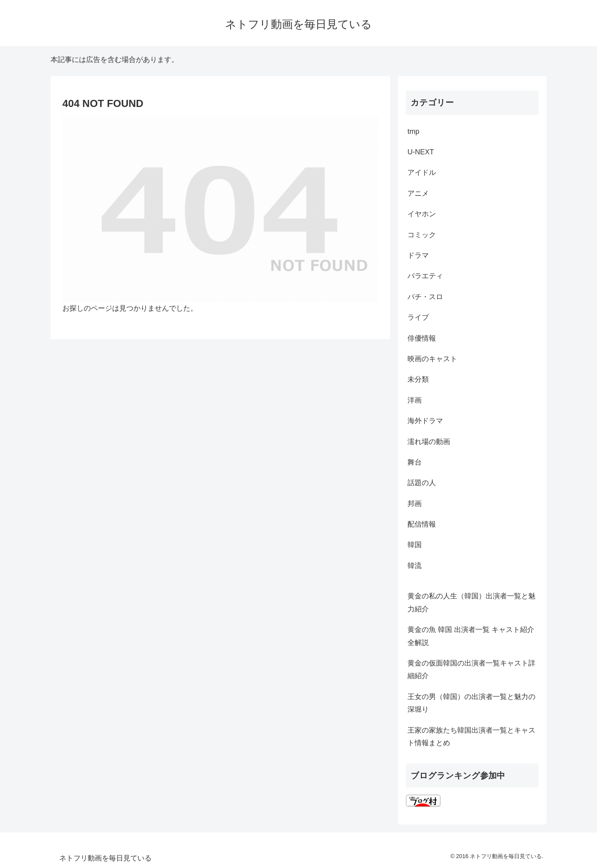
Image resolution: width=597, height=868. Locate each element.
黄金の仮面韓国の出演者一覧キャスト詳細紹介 (471, 669)
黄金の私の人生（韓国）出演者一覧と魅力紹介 (471, 602)
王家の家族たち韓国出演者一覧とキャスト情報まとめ (471, 737)
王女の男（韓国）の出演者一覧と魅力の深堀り (471, 703)
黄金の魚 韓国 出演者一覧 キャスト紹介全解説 (471, 636)
